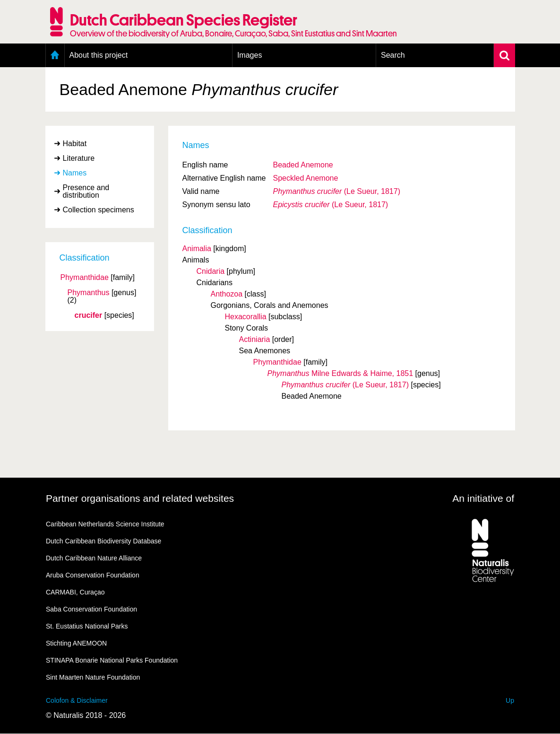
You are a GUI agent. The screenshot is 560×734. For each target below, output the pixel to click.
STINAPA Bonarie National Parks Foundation (112, 660)
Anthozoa (227, 294)
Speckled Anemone (305, 178)
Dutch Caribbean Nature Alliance (94, 558)
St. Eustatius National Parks (87, 626)
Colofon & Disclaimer (77, 700)
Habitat (75, 144)
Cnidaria (211, 271)
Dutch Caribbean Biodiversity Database (103, 541)
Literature (79, 158)
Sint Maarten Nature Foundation (93, 677)
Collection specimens (99, 210)
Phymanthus (89, 293)
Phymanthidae (85, 278)
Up (510, 700)
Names (75, 173)
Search (393, 55)
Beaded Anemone (303, 165)
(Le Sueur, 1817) (336, 191)
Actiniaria (255, 339)
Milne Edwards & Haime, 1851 (340, 373)
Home (55, 55)
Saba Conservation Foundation (91, 609)
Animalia (197, 249)
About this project (99, 55)
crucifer (89, 315)
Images (250, 55)
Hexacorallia (246, 317)
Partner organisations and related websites (140, 498)
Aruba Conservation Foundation (93, 575)
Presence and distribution (86, 191)
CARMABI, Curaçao (75, 592)
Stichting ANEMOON (76, 643)
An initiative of (483, 498)
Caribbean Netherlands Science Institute (105, 524)
